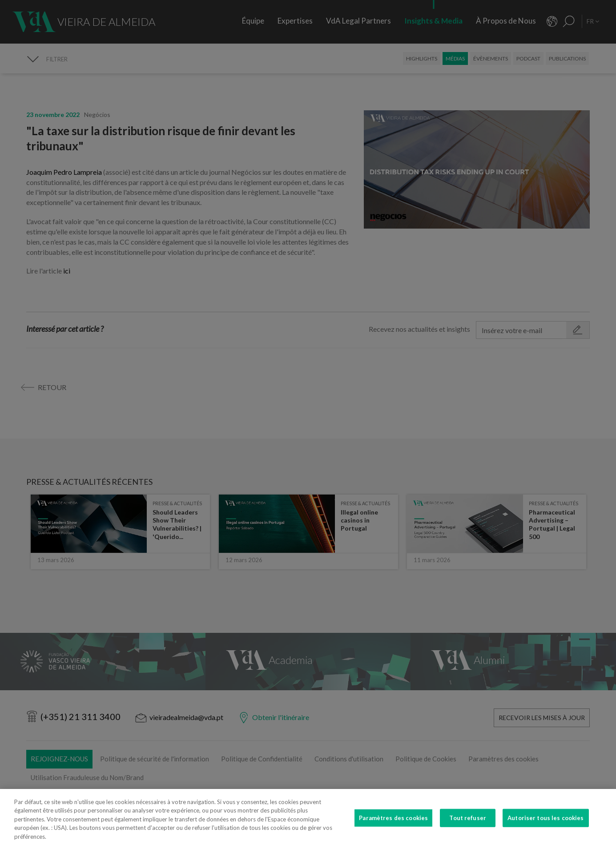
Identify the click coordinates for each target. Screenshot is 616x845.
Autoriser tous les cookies (546, 825)
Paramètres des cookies (393, 825)
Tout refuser (468, 825)
